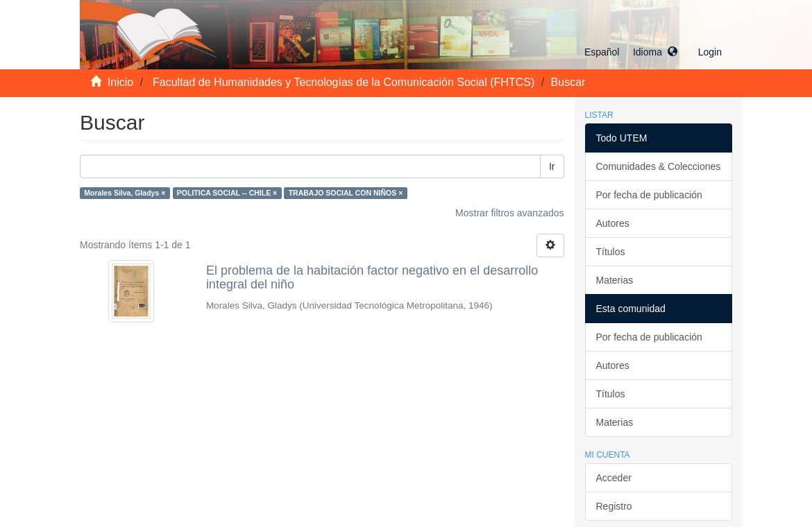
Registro (614, 506)
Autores (613, 223)
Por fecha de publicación (649, 195)
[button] (631, 52)
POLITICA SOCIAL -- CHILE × (227, 193)
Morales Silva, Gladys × (125, 193)
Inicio (120, 82)
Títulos (611, 252)
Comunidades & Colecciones (659, 166)
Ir (552, 166)
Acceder (614, 478)
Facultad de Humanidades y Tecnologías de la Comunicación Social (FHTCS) (344, 82)
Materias (615, 280)
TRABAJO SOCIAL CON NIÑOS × (346, 193)
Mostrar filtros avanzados (509, 213)
